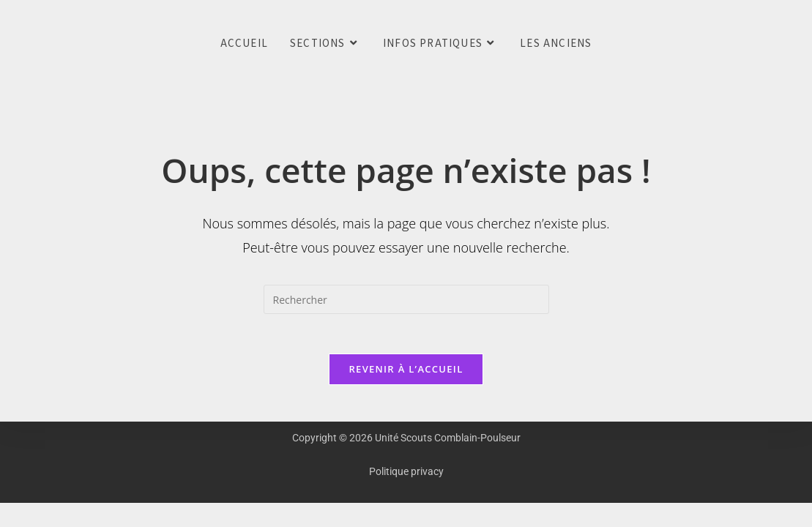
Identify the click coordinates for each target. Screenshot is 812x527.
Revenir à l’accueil (406, 373)
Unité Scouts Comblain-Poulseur (22, 44)
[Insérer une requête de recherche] (406, 299)
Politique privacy (406, 475)
